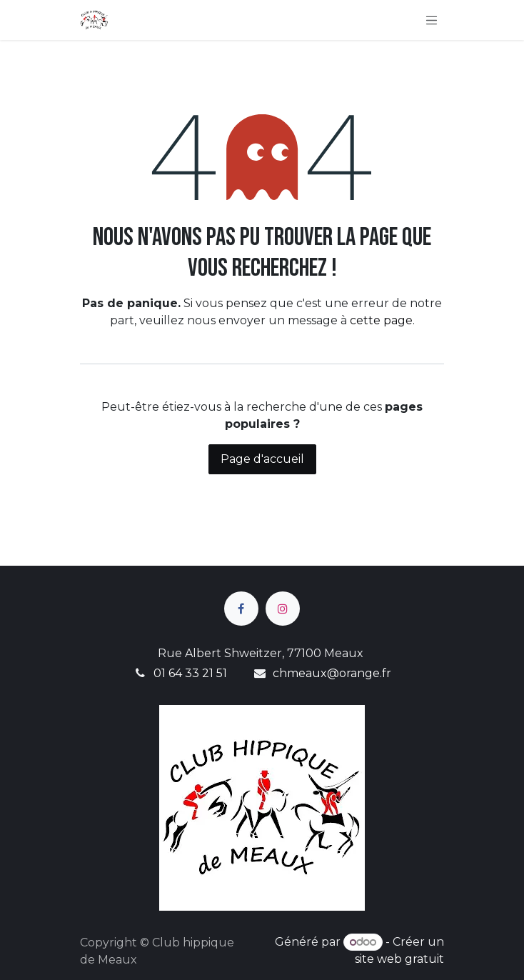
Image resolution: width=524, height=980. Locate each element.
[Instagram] (283, 609)
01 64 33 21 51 (190, 673)
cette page (381, 320)
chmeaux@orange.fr (332, 673)
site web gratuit (399, 959)
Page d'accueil (262, 459)
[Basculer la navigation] (432, 20)
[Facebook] (241, 609)
